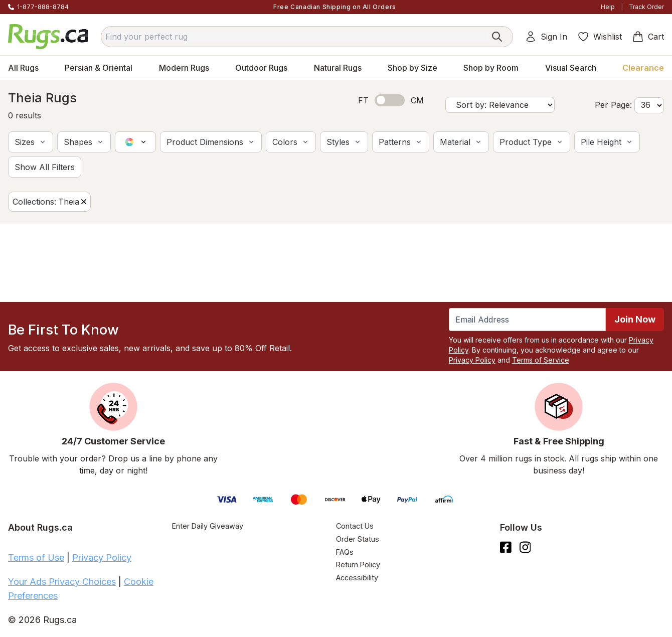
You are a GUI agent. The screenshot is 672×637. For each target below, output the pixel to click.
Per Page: (613, 105)
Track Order (646, 7)
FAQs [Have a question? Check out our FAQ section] (345, 552)
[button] (31, 142)
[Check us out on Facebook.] (506, 547)
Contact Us (355, 526)
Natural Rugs (338, 68)
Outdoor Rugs (261, 68)
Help (608, 7)
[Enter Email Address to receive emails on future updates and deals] (527, 320)
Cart (648, 37)
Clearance (643, 68)
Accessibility (357, 578)
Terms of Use (36, 558)
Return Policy (358, 565)
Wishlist (600, 37)
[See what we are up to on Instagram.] (525, 547)
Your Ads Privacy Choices (62, 582)
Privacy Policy (472, 360)
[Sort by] (500, 105)
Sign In (546, 37)
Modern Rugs (184, 68)
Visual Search (571, 68)
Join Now (635, 319)
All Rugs (23, 68)
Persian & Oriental (99, 68)
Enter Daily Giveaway (208, 526)
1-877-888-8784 (43, 7)
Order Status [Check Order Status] (358, 539)
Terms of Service (541, 360)
